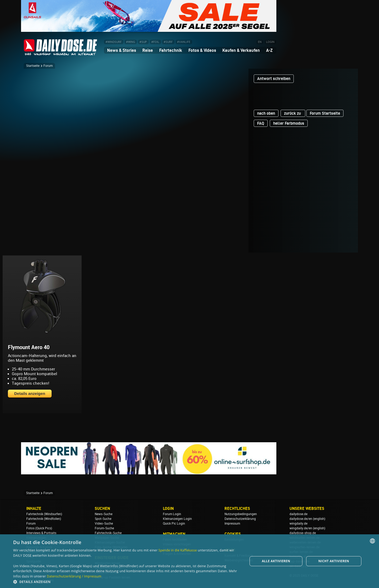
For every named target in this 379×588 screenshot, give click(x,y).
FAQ (261, 123)
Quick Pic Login (174, 524)
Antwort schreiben (274, 79)
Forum (48, 66)
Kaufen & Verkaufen (241, 50)
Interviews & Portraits (41, 533)
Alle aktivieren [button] (276, 561)
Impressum (232, 524)
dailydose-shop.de (303, 533)
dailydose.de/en (301, 519)
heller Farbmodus (289, 123)
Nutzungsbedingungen (241, 514)
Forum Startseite (325, 113)
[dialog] (189, 561)
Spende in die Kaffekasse (178, 550)
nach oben (266, 113)
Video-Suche (104, 524)
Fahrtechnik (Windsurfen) (44, 514)
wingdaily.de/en (301, 528)
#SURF (168, 42)
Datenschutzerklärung (240, 519)
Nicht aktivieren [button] (334, 561)
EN (260, 42)
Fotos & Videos (202, 50)
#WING (131, 42)
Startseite (33, 66)
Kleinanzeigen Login (177, 519)
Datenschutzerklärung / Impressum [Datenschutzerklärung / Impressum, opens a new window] (74, 576)
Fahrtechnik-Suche (108, 533)
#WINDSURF (114, 42)
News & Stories (122, 50)
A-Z (269, 50)
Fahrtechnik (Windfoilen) (44, 519)
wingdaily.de (298, 524)
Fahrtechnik (171, 50)
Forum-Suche (104, 528)
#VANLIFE (184, 42)
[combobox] (372, 541)
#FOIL (155, 42)
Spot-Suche (103, 519)
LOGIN (270, 42)
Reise (148, 50)
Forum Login (172, 514)
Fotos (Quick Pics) (39, 528)
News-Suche (104, 514)
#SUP (143, 42)
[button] (127, 582)
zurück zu (293, 113)
